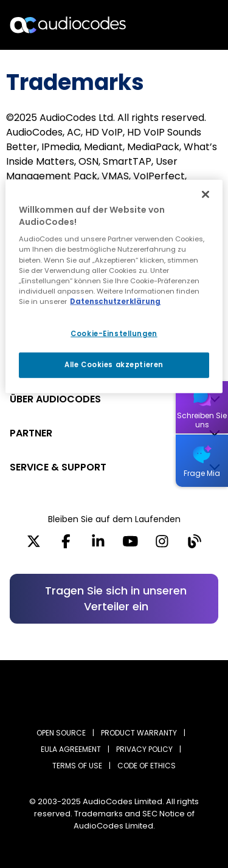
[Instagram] (162, 545)
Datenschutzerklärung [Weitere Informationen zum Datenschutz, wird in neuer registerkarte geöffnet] (115, 301)
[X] (34, 545)
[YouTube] (130, 545)
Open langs (188, 25)
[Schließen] (206, 195)
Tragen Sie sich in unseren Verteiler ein (116, 598)
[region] (114, 286)
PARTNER (31, 433)
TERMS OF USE (77, 766)
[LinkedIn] (98, 545)
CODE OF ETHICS (147, 766)
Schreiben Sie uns (202, 420)
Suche (166, 25)
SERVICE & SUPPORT (58, 467)
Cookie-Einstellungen (114, 334)
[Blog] (194, 545)
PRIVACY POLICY (144, 749)
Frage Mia (202, 473)
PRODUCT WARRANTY (139, 733)
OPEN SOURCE (61, 733)
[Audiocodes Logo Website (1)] (68, 25)
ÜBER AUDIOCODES (55, 399)
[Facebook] (66, 545)
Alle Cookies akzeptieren (114, 365)
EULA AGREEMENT (71, 749)
